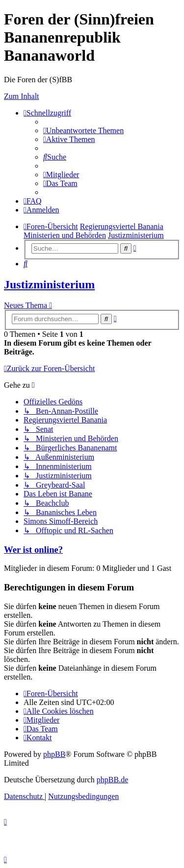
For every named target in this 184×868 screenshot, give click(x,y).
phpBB (54, 754)
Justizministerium (49, 284)
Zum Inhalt (22, 96)
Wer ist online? (33, 550)
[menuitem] (83, 130)
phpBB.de (112, 780)
